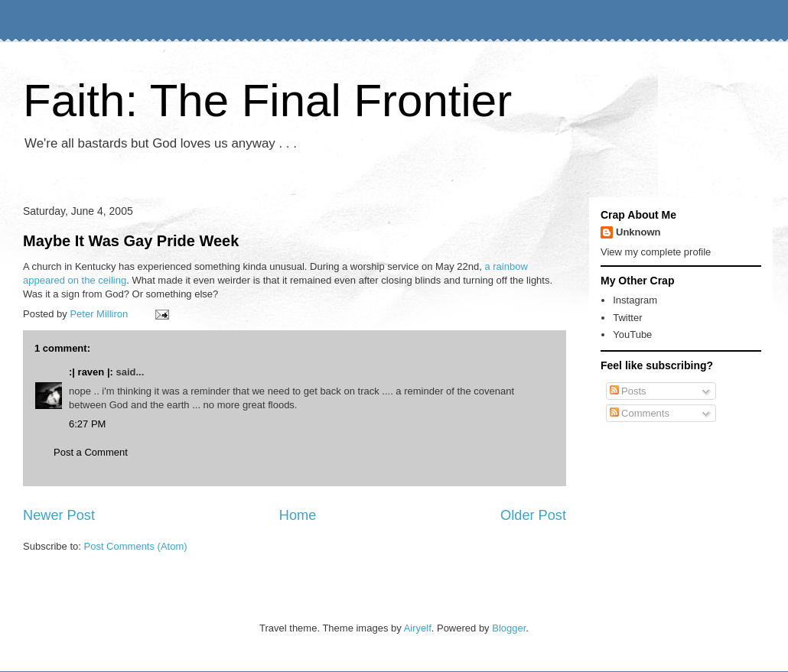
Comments (640, 413)
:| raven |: (91, 372)
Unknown (638, 232)
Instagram (635, 300)
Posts (628, 391)
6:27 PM (87, 424)
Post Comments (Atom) (136, 546)
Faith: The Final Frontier (267, 101)
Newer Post (59, 515)
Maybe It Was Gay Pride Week (131, 241)
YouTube (632, 334)
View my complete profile (656, 252)
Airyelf (418, 628)
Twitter (627, 318)
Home (298, 515)
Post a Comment (91, 452)
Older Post (533, 515)
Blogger (509, 628)
